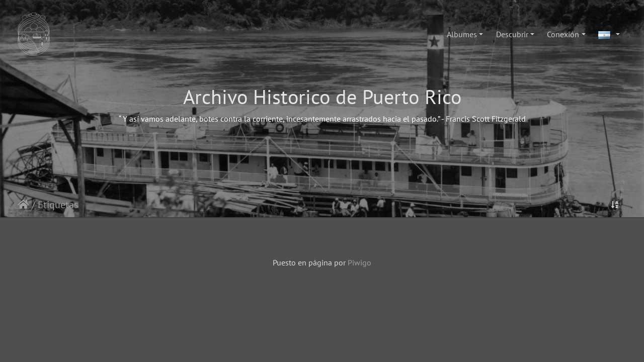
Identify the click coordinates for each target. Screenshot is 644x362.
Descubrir (512, 34)
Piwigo (359, 262)
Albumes (462, 34)
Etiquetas (58, 205)
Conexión (563, 34)
